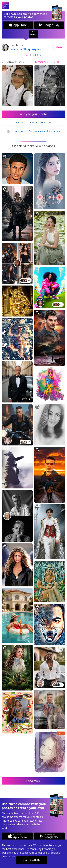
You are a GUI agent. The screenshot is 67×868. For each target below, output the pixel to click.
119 (37, 55)
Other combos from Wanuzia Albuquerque (34, 131)
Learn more (9, 856)
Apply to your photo (33, 114)
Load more (33, 781)
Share (59, 47)
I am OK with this (32, 860)
